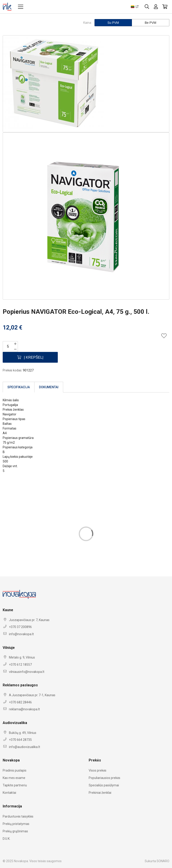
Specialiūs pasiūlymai (104, 785)
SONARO (163, 861)
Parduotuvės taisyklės (18, 816)
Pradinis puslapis (15, 770)
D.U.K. (6, 839)
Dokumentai (49, 387)
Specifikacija (19, 387)
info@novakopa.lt (21, 634)
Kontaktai (9, 793)
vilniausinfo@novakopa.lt (27, 672)
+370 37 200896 (20, 627)
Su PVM (113, 23)
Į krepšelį (30, 357)
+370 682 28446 (20, 702)
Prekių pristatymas (16, 824)
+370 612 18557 (20, 665)
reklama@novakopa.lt (24, 709)
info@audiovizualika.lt (25, 747)
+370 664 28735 (20, 740)
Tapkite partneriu (15, 785)
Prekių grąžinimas (15, 831)
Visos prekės (98, 770)
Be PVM (150, 23)
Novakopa (21, 861)
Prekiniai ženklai (100, 793)
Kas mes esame (14, 778)
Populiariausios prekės (104, 778)
